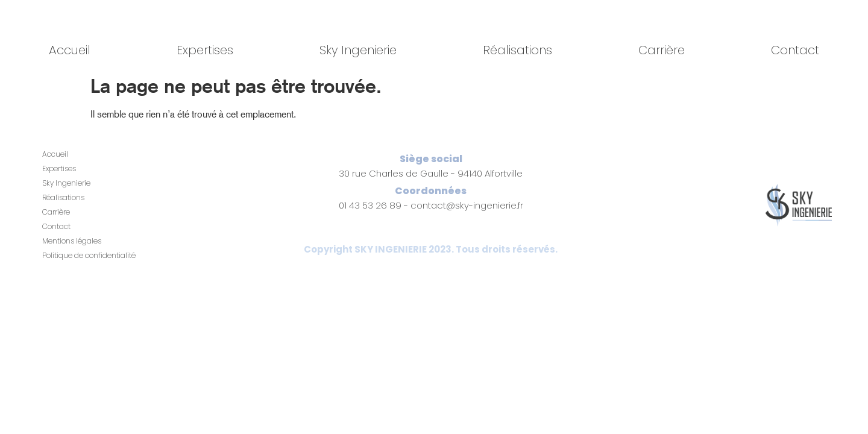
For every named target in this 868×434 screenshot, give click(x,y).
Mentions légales (72, 241)
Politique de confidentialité (89, 255)
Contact (795, 50)
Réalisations (517, 50)
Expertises (205, 50)
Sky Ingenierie (358, 50)
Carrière (662, 50)
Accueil (70, 50)
